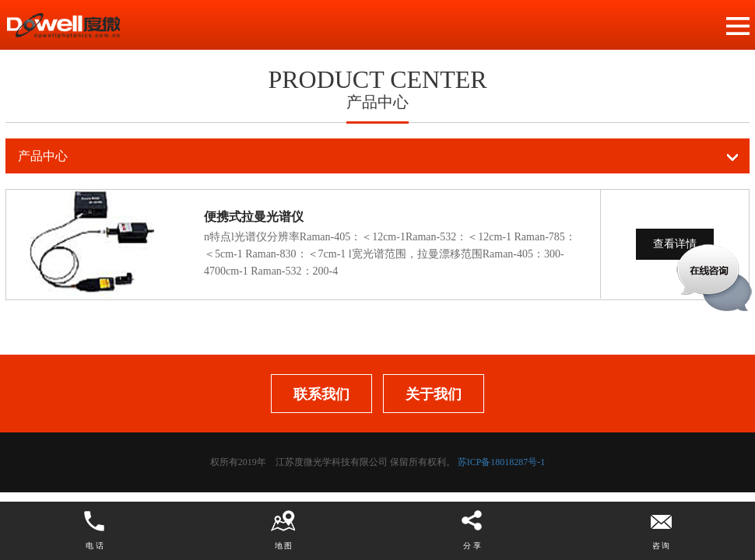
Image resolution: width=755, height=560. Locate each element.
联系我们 (321, 394)
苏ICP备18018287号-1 (502, 462)
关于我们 (434, 394)
